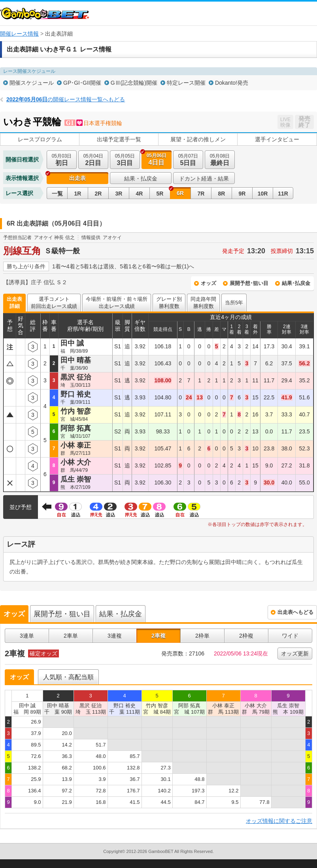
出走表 (77, 178)
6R (180, 193)
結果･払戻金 (296, 283)
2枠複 (246, 636)
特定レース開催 (186, 83)
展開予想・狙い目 (62, 614)
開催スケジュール (32, 83)
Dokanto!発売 (232, 83)
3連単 (27, 636)
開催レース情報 (19, 34)
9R (242, 194)
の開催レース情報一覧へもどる (66, 99)
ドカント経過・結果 (204, 179)
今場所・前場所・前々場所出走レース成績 (117, 303)
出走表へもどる (295, 612)
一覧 (57, 194)
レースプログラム (40, 139)
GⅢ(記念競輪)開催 (134, 83)
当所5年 (234, 303)
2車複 (158, 636)
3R (119, 194)
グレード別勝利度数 (169, 303)
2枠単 (202, 636)
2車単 (71, 636)
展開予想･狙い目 (249, 283)
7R (201, 194)
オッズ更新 (295, 653)
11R (283, 194)
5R (160, 194)
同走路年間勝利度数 (203, 303)
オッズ (209, 283)
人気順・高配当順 (68, 677)
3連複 (115, 636)
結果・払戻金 (141, 179)
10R (263, 194)
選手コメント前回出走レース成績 (54, 303)
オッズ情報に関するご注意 (279, 821)
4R (140, 194)
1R (78, 194)
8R (222, 194)
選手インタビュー (277, 139)
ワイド (290, 636)
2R (98, 194)
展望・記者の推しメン (198, 139)
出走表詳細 (14, 303)
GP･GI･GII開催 (82, 83)
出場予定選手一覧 (119, 139)
